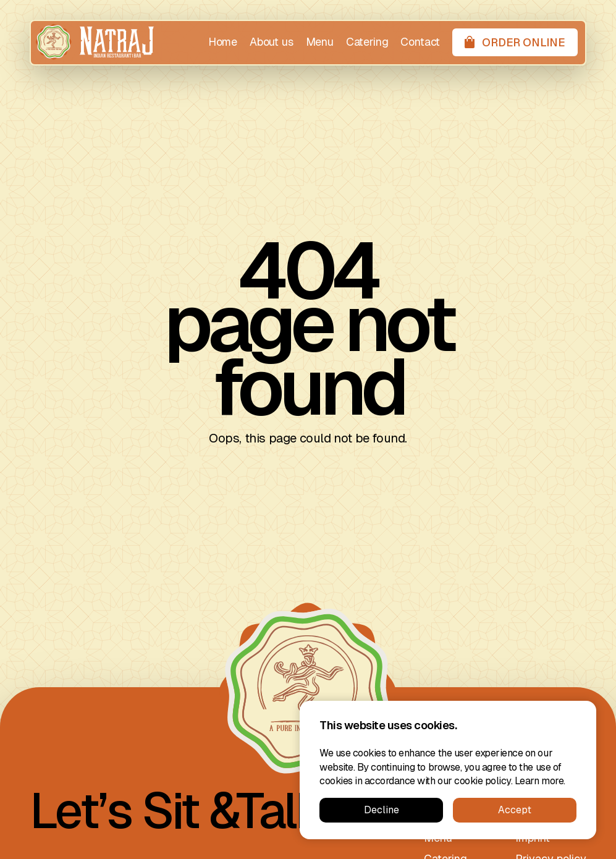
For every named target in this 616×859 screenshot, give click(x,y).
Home (223, 42)
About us (272, 42)
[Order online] (515, 42)
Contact (420, 42)
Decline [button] (382, 810)
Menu (320, 42)
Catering (367, 42)
